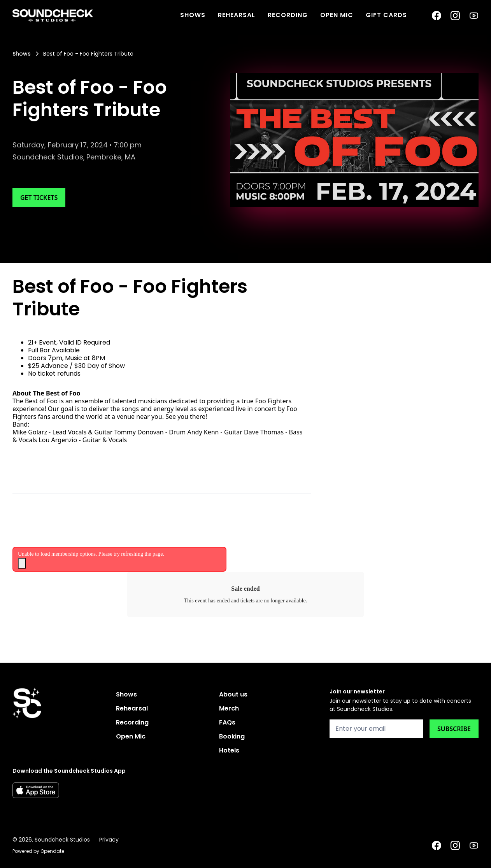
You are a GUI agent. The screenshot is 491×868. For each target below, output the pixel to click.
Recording (288, 15)
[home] (53, 16)
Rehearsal (237, 15)
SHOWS (193, 15)
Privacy (109, 840)
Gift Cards (386, 15)
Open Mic (337, 15)
